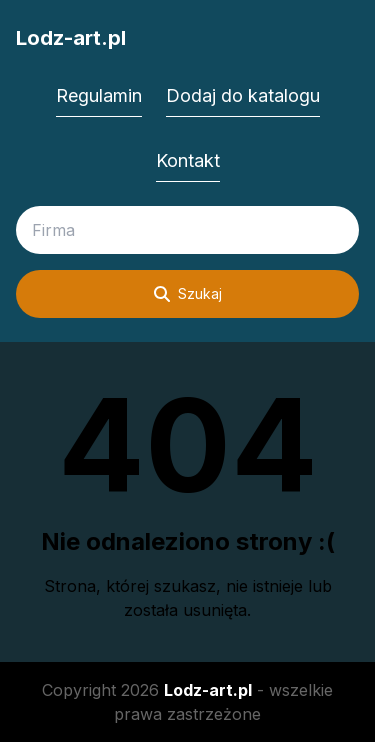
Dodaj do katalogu (243, 95)
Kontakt (188, 160)
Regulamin (99, 95)
